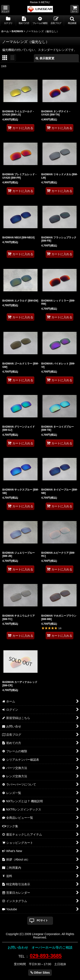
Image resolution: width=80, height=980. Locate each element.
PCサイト (42, 920)
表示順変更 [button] (45, 58)
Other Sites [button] (40, 973)
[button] (5, 9)
